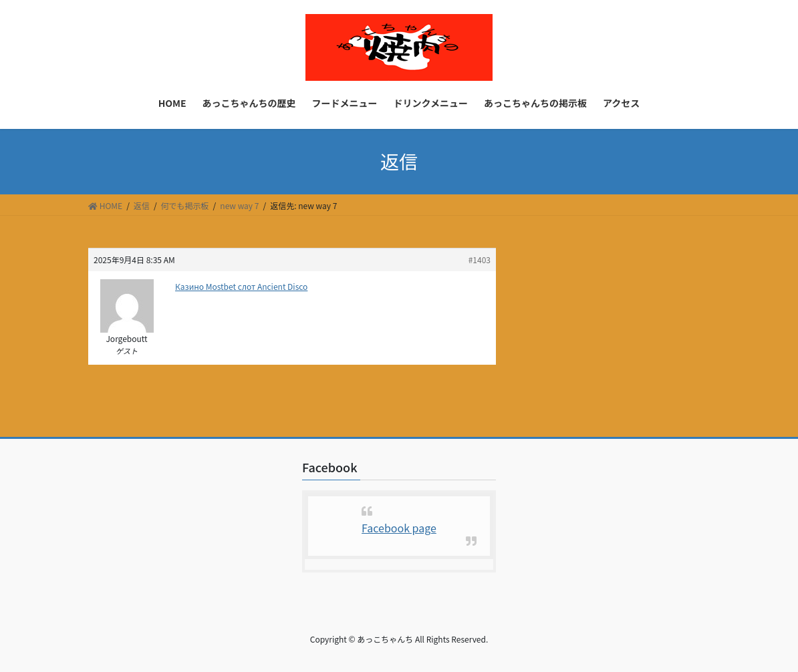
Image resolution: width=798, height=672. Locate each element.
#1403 (480, 260)
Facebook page (399, 528)
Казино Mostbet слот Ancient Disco (241, 286)
